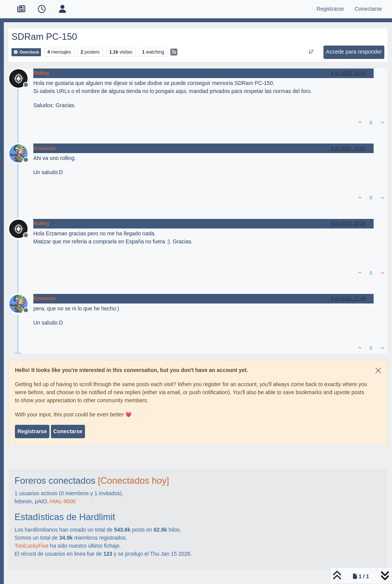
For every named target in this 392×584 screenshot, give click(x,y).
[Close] (378, 370)
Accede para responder (354, 52)
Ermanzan (45, 148)
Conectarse (68, 431)
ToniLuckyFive (32, 546)
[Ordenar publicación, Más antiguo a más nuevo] (311, 52)
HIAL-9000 (63, 501)
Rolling (41, 73)
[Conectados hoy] (134, 480)
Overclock (26, 52)
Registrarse (32, 431)
